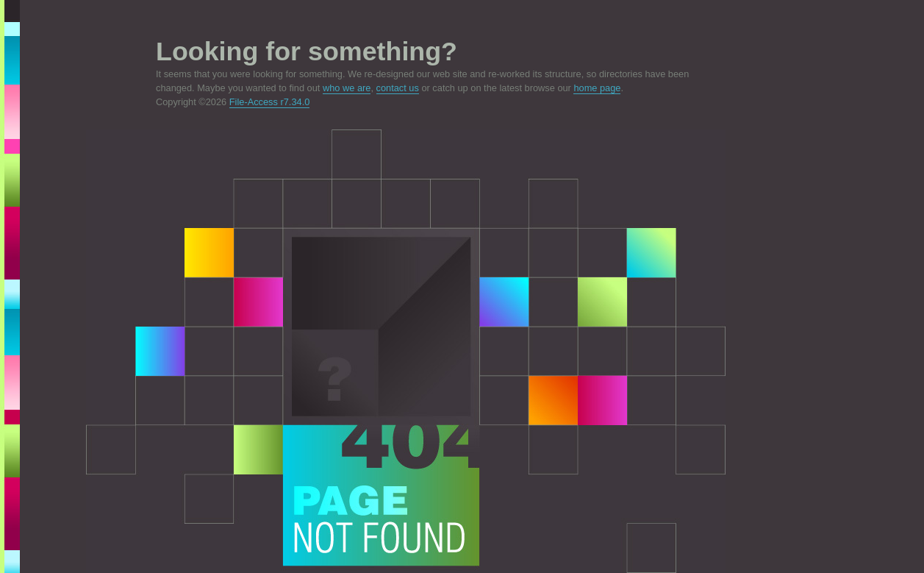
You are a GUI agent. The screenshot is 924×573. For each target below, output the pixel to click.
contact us (398, 88)
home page (597, 88)
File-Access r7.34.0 (270, 102)
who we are (347, 88)
